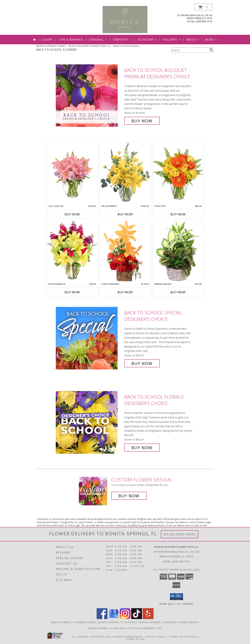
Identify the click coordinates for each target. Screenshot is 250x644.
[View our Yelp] (148, 618)
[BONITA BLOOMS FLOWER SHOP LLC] (125, 19)
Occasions (148, 40)
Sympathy (123, 40)
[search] (211, 50)
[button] (203, 7)
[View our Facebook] (102, 618)
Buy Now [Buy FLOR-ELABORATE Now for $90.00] (72, 292)
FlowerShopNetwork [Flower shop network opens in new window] (128, 637)
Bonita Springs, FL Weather (107, 628)
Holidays (172, 40)
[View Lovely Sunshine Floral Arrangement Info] (125, 251)
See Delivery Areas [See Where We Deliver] (180, 534)
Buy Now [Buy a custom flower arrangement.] (129, 496)
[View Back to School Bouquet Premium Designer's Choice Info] (89, 95)
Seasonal (98, 40)
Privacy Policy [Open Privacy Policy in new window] (156, 637)
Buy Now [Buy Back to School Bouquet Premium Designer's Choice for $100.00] (142, 121)
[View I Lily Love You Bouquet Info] (72, 174)
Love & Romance (71, 40)
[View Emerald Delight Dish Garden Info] (178, 252)
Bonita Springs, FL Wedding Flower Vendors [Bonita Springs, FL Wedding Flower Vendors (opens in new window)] (170, 622)
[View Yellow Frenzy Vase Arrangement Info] (125, 174)
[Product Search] (190, 50)
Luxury (47, 40)
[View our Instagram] (125, 618)
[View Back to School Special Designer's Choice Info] (89, 338)
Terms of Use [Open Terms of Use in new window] (136, 639)
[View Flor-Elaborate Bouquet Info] (72, 251)
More (211, 40)
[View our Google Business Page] (114, 618)
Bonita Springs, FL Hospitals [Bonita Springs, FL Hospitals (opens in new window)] (118, 622)
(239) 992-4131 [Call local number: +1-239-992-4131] (204, 21)
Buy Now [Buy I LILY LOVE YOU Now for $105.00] (72, 214)
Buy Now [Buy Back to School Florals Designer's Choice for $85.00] (142, 448)
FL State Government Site (145, 628)
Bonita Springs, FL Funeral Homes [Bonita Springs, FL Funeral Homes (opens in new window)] (73, 622)
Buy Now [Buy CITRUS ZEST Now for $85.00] (178, 214)
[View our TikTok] (137, 618)
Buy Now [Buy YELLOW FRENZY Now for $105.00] (125, 214)
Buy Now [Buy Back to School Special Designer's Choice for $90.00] (142, 363)
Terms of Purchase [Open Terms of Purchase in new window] (184, 637)
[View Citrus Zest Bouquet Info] (178, 174)
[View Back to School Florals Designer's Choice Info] (89, 422)
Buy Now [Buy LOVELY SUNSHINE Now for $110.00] (125, 292)
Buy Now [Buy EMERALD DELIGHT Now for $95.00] (178, 292)
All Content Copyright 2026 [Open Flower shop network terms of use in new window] (92, 637)
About (193, 40)
